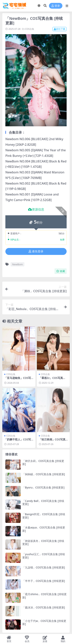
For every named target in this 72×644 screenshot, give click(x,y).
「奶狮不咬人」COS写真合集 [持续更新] (18, 441)
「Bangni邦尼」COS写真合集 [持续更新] (44, 516)
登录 (56, 6)
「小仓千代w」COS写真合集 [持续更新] (44, 622)
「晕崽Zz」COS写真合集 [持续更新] (52, 379)
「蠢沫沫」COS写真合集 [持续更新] (44, 607)
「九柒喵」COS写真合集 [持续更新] (44, 567)
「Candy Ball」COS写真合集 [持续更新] (43, 503)
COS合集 (30, 29)
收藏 (61, 271)
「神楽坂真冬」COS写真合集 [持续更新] (43, 542)
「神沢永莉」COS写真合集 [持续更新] (43, 463)
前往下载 (60, 29)
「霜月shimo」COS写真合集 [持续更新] (44, 596)
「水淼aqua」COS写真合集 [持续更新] (44, 529)
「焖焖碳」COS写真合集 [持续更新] (44, 474)
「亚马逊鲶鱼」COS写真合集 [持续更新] (18, 379)
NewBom (17, 264)
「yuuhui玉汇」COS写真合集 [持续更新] (44, 556)
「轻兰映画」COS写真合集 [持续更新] (52, 441)
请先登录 (36, 251)
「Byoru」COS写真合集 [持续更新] (43, 487)
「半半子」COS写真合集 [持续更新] (44, 581)
